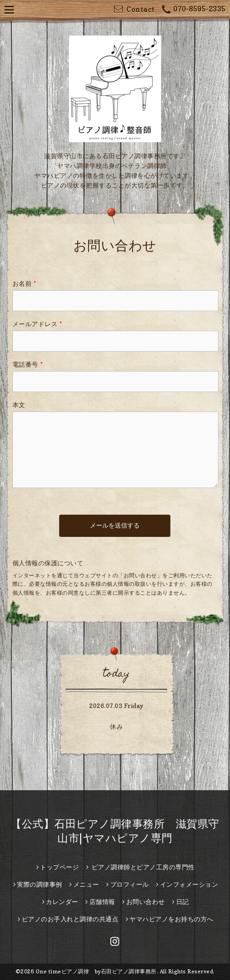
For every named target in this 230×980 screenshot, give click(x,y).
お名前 (24, 283)
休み (116, 726)
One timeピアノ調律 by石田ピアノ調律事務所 (96, 971)
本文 (19, 405)
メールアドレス (37, 324)
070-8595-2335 (194, 10)
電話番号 (28, 364)
